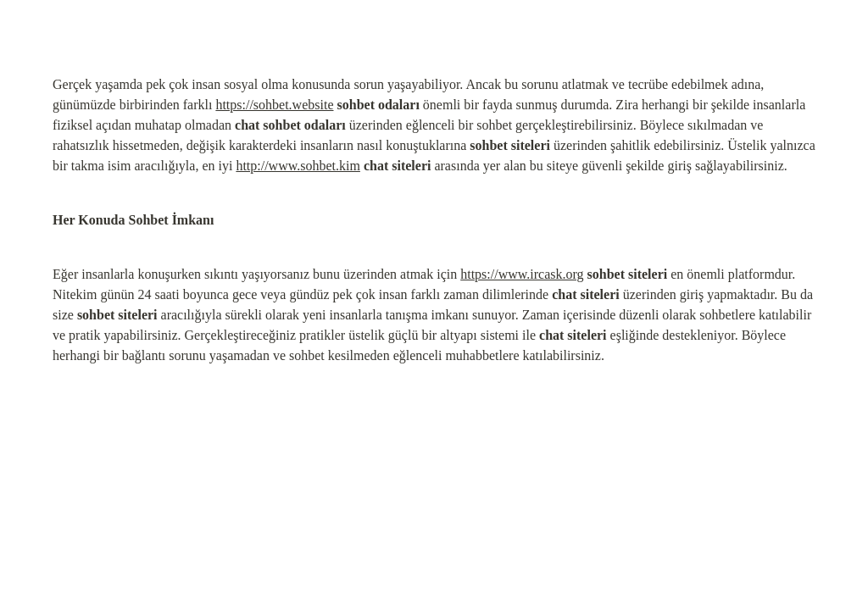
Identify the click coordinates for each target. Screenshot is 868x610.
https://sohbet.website (274, 105)
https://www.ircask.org (522, 274)
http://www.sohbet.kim (298, 166)
